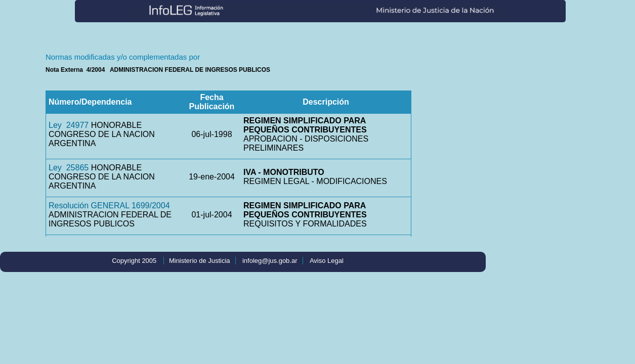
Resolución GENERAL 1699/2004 (109, 206)
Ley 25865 (69, 168)
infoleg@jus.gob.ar (270, 261)
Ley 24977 (69, 125)
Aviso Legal (327, 261)
